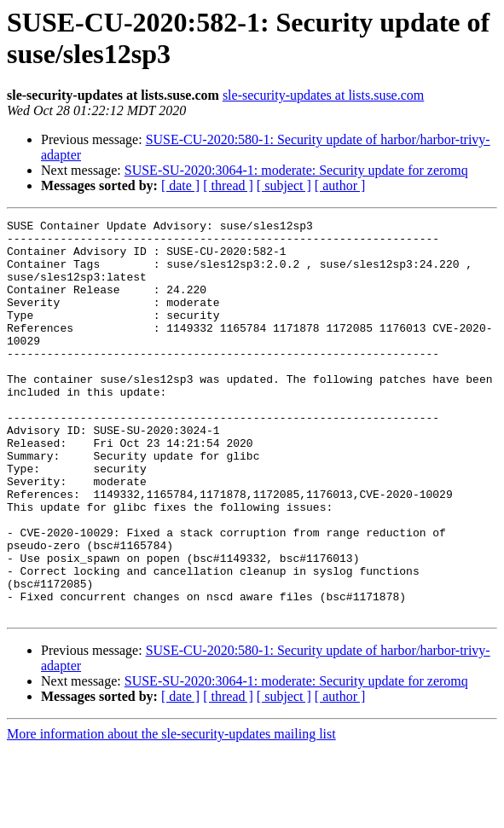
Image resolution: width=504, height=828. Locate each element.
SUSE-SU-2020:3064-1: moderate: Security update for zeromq (296, 170)
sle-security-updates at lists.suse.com (323, 95)
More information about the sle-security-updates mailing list (171, 813)
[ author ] (340, 185)
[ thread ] (228, 185)
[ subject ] (284, 185)
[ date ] (180, 185)
